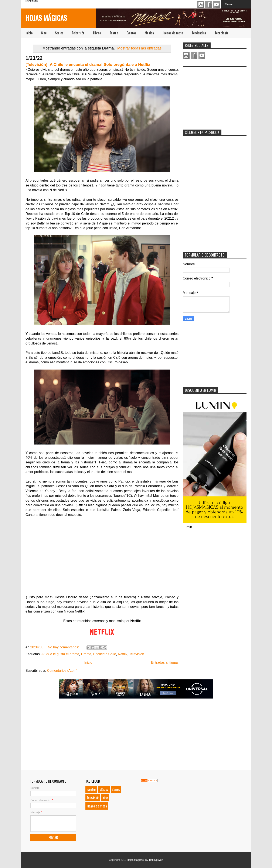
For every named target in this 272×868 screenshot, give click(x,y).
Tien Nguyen (156, 860)
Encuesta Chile (105, 654)
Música (149, 33)
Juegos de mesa (173, 33)
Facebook (209, 4)
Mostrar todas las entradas (139, 48)
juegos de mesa (97, 806)
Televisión (78, 33)
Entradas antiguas (165, 663)
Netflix (123, 654)
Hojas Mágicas (46, 18)
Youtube (217, 4)
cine (105, 798)
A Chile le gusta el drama (60, 654)
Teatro (114, 33)
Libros (97, 33)
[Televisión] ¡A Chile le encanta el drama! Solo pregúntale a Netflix (88, 64)
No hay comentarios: (64, 647)
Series (59, 33)
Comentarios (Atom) (62, 671)
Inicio (29, 33)
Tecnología (222, 33)
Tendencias (199, 33)
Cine (44, 33)
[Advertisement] (215, 95)
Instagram (201, 4)
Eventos (131, 33)
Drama (86, 654)
